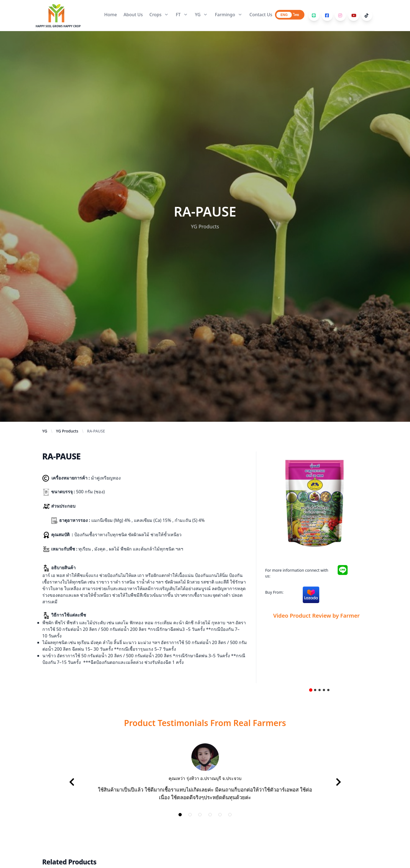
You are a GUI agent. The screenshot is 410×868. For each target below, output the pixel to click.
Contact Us (261, 15)
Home (111, 15)
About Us (133, 15)
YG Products (67, 431)
